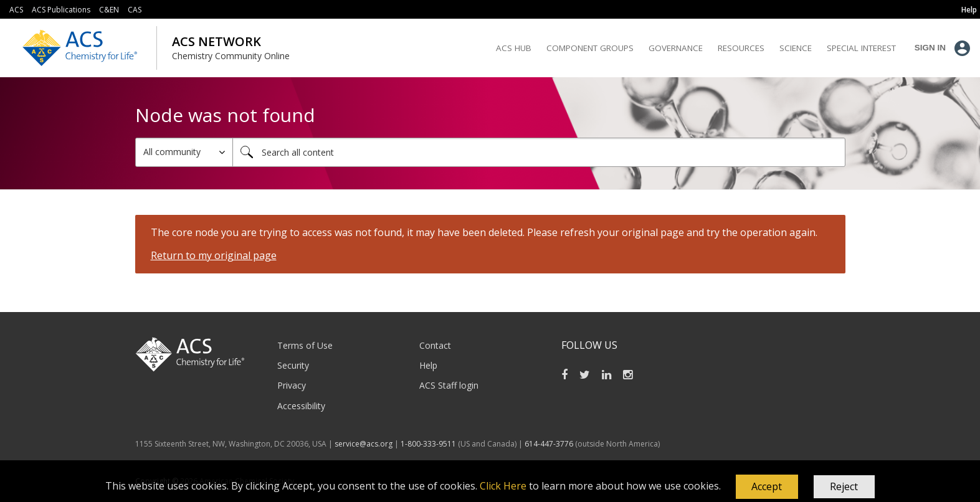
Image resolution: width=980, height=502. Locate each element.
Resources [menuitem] (741, 48)
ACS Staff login (449, 385)
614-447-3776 (550, 444)
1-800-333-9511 (428, 444)
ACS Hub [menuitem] (514, 48)
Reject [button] (844, 486)
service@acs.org (364, 444)
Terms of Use (305, 345)
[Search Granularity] (184, 152)
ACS (16, 10)
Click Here (503, 486)
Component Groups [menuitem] (590, 48)
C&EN (109, 10)
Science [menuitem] (796, 48)
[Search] (539, 152)
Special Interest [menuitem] (861, 48)
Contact (435, 345)
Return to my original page (214, 255)
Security (293, 365)
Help (428, 365)
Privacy (292, 385)
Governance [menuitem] (676, 48)
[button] (767, 487)
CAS (135, 10)
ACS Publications (61, 10)
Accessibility (301, 406)
